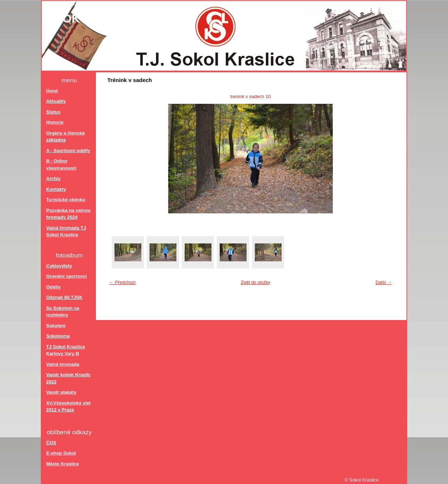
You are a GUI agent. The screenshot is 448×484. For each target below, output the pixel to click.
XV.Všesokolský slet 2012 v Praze (69, 406)
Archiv (53, 178)
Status (53, 112)
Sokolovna (58, 336)
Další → (384, 282)
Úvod (52, 91)
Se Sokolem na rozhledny (63, 312)
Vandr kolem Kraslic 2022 (68, 378)
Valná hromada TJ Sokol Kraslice (66, 231)
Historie (55, 122)
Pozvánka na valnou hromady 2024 (68, 214)
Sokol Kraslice (106, 19)
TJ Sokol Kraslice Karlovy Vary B (65, 350)
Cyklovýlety (59, 266)
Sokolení (56, 326)
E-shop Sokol (61, 453)
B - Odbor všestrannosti (61, 164)
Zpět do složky (256, 282)
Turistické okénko (66, 200)
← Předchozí (122, 282)
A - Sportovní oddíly (68, 151)
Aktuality (56, 101)
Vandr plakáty (61, 392)
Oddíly (53, 287)
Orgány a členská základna (65, 137)
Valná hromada (63, 364)
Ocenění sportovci (66, 276)
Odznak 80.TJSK (64, 297)
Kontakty (56, 189)
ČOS (51, 443)
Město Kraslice (63, 464)
